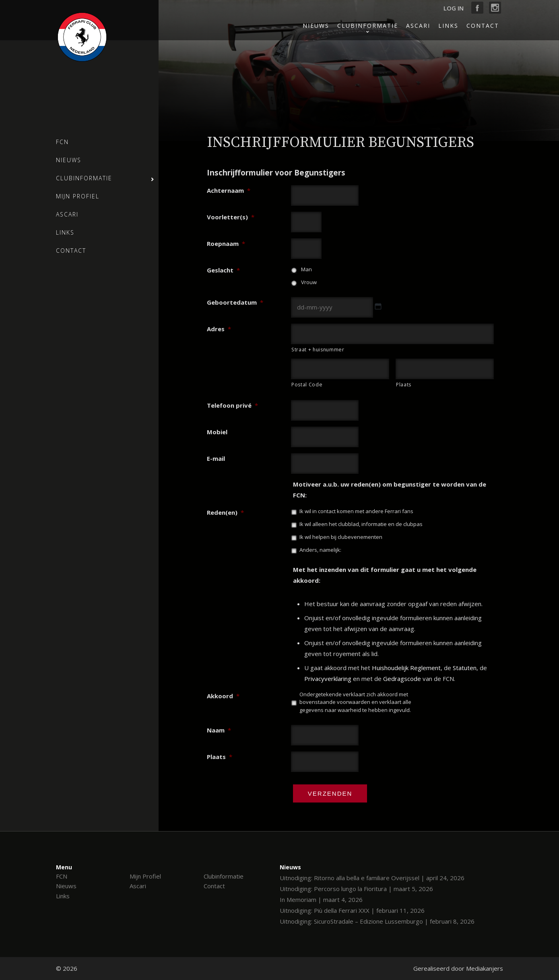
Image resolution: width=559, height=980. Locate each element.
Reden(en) (225, 512)
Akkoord (223, 696)
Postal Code (307, 385)
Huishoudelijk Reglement (406, 668)
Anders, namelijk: (320, 550)
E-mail (216, 458)
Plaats (404, 385)
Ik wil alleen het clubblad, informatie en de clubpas (361, 524)
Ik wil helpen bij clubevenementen (341, 537)
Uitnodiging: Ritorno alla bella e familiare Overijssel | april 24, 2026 (372, 878)
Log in (454, 8)
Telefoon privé (232, 405)
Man (306, 269)
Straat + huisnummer (318, 350)
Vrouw (309, 282)
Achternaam (229, 190)
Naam (219, 730)
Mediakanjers (485, 968)
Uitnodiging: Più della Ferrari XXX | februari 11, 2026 (352, 910)
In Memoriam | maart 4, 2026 (321, 900)
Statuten (465, 668)
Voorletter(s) (231, 217)
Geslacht (223, 270)
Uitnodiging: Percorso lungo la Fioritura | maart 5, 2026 (356, 889)
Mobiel (217, 432)
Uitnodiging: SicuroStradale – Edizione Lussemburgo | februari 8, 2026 (377, 921)
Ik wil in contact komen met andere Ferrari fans (356, 511)
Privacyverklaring (328, 679)
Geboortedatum (235, 302)
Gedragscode (402, 679)
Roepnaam (226, 243)
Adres (219, 329)
